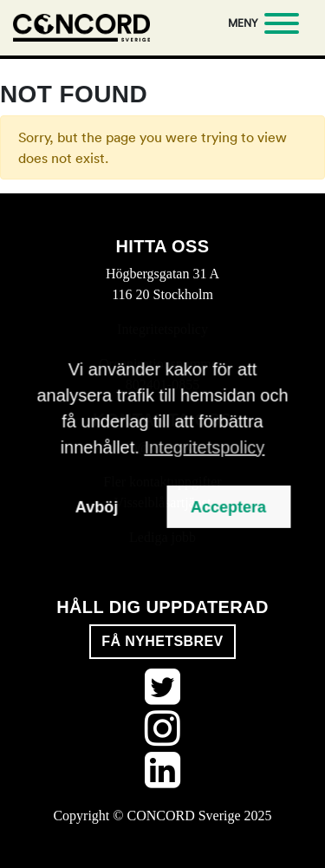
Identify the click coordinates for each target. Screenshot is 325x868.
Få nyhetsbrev (162, 641)
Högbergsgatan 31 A (162, 274)
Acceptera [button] (228, 506)
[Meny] (260, 26)
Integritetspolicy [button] (204, 447)
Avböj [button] (97, 506)
